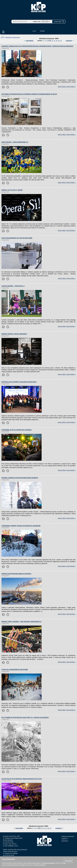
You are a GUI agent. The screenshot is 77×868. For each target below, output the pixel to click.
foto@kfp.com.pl (13, 846)
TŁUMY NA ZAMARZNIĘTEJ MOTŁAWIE (15, 670)
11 (52, 41)
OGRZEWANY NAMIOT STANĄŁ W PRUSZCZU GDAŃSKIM (21, 526)
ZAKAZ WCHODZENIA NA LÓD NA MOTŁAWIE (17, 238)
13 (57, 41)
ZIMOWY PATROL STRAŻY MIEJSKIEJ (14, 334)
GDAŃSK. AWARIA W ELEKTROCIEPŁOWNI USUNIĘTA (20, 478)
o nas (34, 31)
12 (54, 41)
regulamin (65, 839)
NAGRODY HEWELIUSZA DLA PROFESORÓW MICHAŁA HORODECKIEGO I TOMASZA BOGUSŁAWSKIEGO (37, 46)
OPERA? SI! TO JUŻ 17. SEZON (12, 190)
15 (61, 41)
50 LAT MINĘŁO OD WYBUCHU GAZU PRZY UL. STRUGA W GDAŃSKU (25, 717)
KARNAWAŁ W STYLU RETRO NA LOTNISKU (17, 430)
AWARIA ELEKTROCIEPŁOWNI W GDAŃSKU (16, 574)
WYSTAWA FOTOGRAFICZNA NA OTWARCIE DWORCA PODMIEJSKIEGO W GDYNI (29, 94)
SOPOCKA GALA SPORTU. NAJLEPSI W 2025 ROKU (19, 382)
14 (59, 41)
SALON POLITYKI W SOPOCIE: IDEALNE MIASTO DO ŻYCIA (22, 779)
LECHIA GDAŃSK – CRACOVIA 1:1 (13, 286)
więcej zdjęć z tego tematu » (67, 87)
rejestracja (65, 841)
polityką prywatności (49, 863)
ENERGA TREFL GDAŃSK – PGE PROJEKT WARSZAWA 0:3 (21, 622)
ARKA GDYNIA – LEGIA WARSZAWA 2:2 (15, 142)
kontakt (42, 31)
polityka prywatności (68, 836)
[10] (50, 41)
